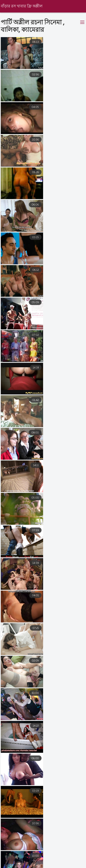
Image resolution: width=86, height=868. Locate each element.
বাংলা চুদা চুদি (43, 861)
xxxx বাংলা (57, 864)
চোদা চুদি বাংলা (29, 864)
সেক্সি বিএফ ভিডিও (13, 861)
